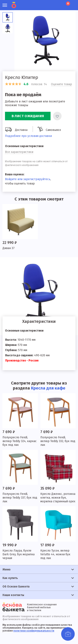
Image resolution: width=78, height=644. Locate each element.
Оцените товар (61, 84)
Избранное (52, 3)
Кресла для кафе (48, 388)
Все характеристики (19, 152)
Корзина (68, 4)
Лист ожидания (59, 3)
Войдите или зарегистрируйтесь (28, 179)
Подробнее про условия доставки (28, 136)
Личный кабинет (45, 3)
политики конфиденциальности (34, 631)
